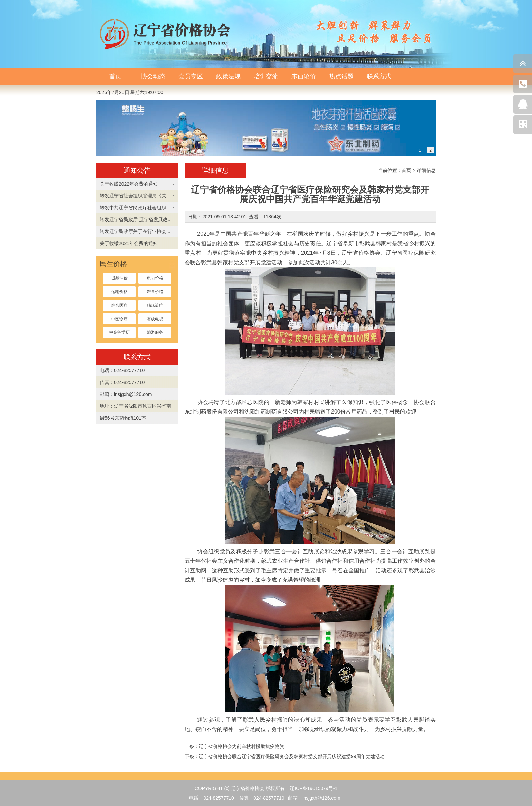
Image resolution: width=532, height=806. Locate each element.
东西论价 (304, 76)
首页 (115, 76)
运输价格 (119, 292)
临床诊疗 (155, 305)
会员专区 (191, 76)
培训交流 (266, 76)
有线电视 (155, 319)
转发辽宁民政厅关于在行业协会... (135, 231)
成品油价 (119, 278)
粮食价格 (155, 292)
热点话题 (341, 76)
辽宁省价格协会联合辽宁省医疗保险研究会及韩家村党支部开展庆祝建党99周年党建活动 (292, 756)
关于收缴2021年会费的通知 (129, 243)
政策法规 (228, 76)
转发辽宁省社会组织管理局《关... (135, 196)
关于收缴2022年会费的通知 (129, 184)
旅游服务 (155, 332)
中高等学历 (119, 332)
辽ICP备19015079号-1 (313, 788)
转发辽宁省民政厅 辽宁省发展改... (136, 219)
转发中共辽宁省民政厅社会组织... (135, 208)
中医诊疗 (119, 319)
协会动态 (153, 76)
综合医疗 (119, 305)
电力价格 (155, 278)
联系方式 (379, 76)
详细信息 (426, 170)
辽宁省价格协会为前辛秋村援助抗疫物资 (242, 746)
